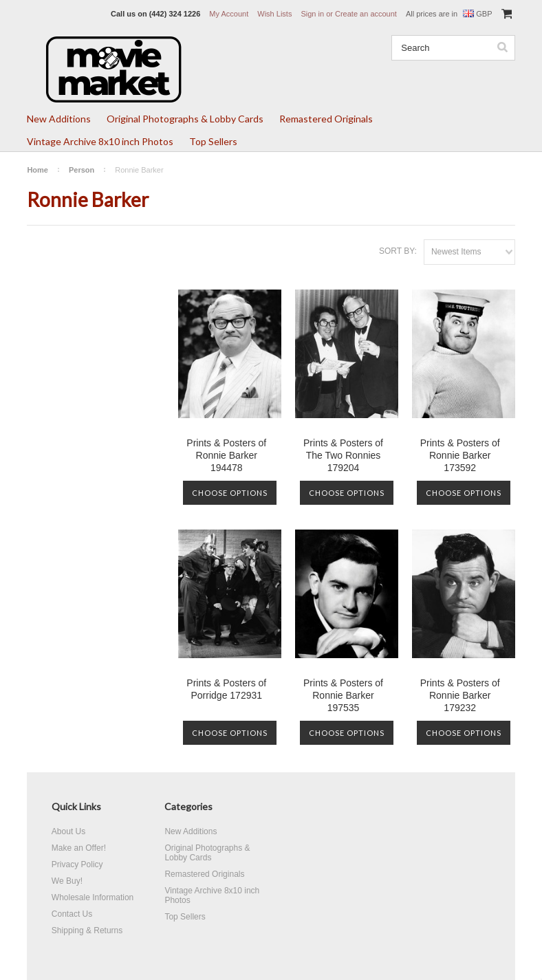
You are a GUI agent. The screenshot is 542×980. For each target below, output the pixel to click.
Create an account (366, 14)
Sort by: (398, 251)
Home (37, 170)
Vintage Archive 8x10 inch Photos (100, 141)
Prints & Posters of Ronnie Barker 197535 (343, 695)
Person (82, 170)
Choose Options (230, 493)
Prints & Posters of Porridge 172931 (226, 689)
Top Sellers (213, 141)
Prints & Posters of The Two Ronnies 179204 (343, 455)
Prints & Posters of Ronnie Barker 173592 (460, 455)
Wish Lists (274, 14)
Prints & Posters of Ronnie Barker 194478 (226, 455)
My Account (229, 14)
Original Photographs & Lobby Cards (185, 119)
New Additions (59, 119)
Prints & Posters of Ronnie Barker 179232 (460, 695)
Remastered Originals (326, 119)
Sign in (312, 14)
